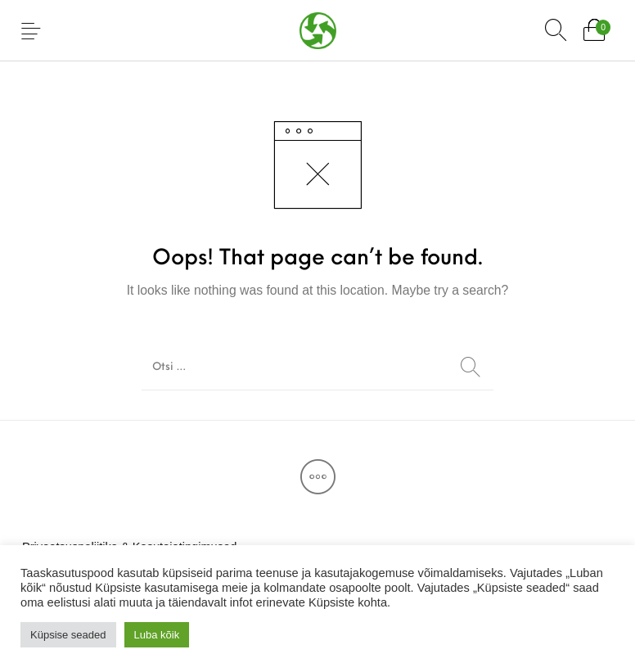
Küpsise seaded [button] (68, 635)
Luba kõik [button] (157, 635)
